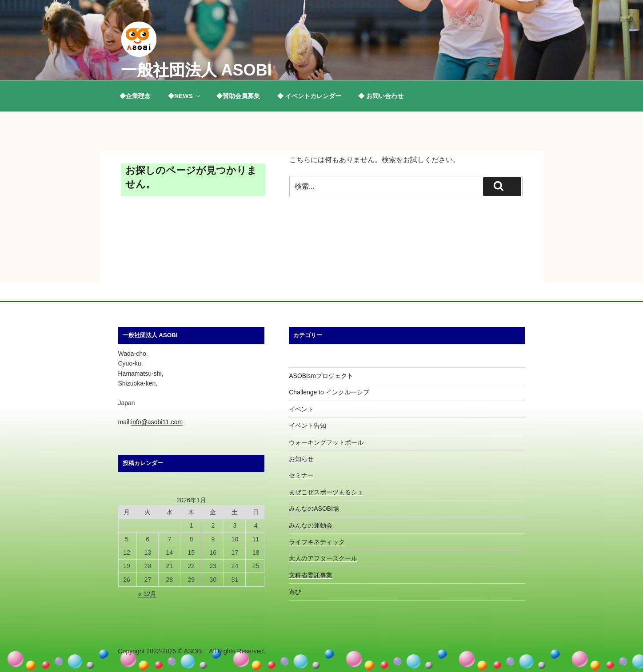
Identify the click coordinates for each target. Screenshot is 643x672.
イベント (301, 409)
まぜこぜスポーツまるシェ (326, 492)
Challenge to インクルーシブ (329, 392)
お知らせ (301, 459)
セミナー (301, 475)
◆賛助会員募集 (238, 96)
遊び (295, 592)
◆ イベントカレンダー (309, 96)
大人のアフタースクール (323, 558)
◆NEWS (185, 96)
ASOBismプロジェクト (321, 376)
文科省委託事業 (311, 575)
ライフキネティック (317, 542)
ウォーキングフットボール (326, 442)
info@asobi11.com (157, 422)
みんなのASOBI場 (314, 509)
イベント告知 (308, 425)
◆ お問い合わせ (381, 96)
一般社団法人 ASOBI (196, 70)
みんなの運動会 (311, 525)
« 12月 (147, 594)
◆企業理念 (135, 96)
